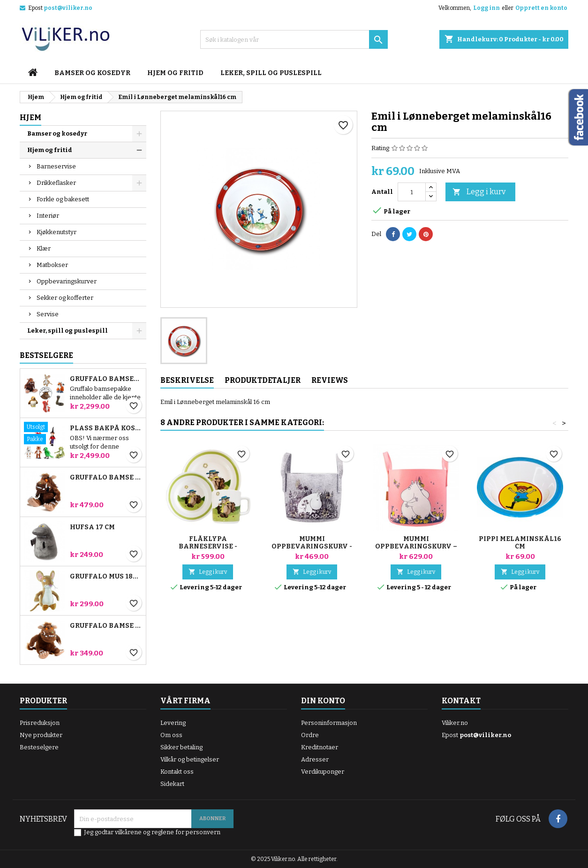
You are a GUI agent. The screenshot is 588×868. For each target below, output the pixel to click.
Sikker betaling (181, 747)
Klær (44, 248)
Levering (173, 723)
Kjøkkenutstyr (57, 232)
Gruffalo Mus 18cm (106, 577)
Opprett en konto (541, 8)
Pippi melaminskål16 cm (520, 543)
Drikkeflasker (56, 183)
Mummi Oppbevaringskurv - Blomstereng (312, 546)
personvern (203, 832)
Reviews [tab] (330, 380)
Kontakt (461, 701)
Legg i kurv (479, 192)
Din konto (323, 701)
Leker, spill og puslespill (271, 73)
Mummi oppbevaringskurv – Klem (416, 546)
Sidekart (172, 784)
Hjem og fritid (175, 73)
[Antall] (412, 192)
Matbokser (52, 265)
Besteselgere (39, 747)
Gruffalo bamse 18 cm (106, 626)
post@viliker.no (68, 8)
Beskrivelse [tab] (187, 380)
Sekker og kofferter (65, 298)
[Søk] (294, 39)
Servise (48, 314)
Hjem (30, 118)
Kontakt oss (177, 772)
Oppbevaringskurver (67, 281)
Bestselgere (46, 355)
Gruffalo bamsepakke (106, 379)
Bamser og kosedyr (92, 73)
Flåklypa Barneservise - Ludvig (208, 546)
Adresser (315, 759)
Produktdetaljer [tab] (263, 380)
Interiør (48, 216)
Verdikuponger (323, 772)
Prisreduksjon (40, 723)
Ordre (310, 735)
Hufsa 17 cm (92, 527)
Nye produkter (41, 735)
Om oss (171, 735)
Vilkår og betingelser (190, 759)
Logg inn (486, 8)
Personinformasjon (329, 723)
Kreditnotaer (320, 747)
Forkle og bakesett (63, 199)
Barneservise (56, 166)
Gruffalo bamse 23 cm (106, 478)
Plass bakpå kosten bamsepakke (106, 428)
